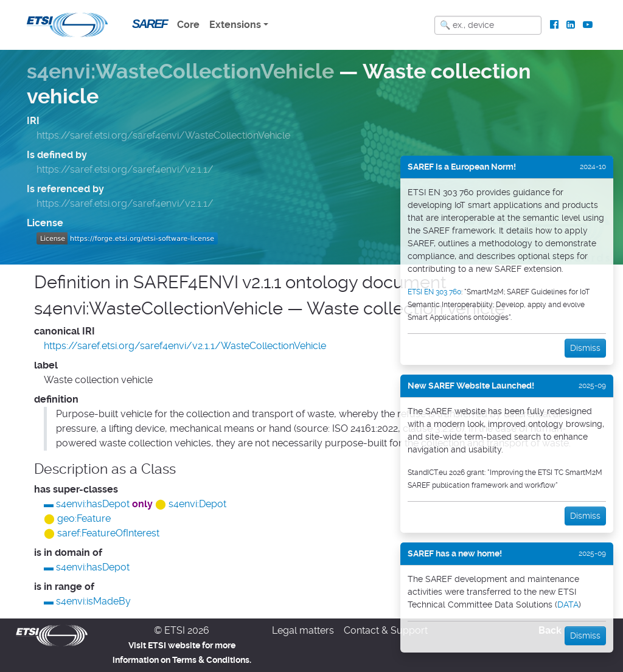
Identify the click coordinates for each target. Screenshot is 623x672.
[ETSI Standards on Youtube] (587, 25)
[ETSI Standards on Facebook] (555, 25)
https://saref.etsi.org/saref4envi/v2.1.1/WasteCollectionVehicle (185, 346)
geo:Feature (84, 518)
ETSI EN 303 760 (434, 292)
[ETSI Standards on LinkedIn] (570, 25)
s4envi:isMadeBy (93, 601)
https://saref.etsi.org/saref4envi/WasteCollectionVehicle (163, 135)
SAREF (150, 24)
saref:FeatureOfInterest (108, 533)
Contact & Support (386, 630)
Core (188, 25)
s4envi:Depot (197, 504)
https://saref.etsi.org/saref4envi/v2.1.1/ (125, 169)
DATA (568, 604)
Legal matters (303, 630)
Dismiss (585, 348)
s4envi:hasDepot (93, 504)
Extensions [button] (235, 25)
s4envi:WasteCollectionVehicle (180, 71)
